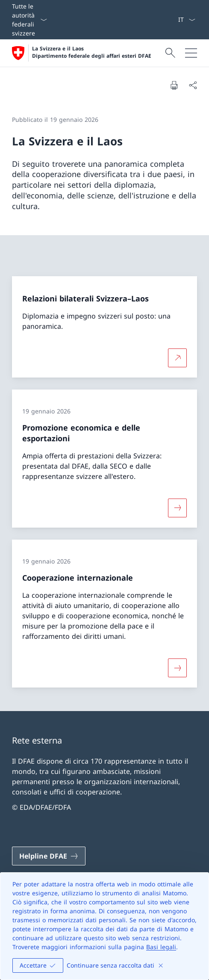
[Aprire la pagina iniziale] (82, 53)
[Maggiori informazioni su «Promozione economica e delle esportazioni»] (177, 508)
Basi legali (161, 947)
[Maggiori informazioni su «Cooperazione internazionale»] (177, 667)
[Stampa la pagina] (174, 85)
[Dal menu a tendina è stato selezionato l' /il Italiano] (187, 20)
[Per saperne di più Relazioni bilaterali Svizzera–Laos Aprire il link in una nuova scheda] (177, 358)
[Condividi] (193, 85)
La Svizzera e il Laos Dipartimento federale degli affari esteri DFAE (92, 52)
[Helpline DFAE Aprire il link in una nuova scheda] (49, 856)
